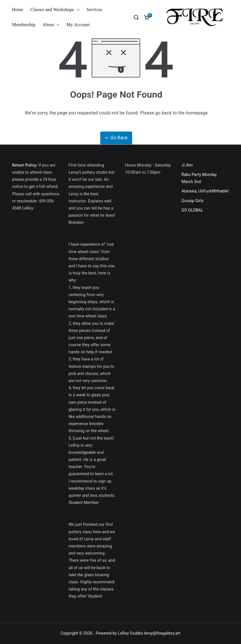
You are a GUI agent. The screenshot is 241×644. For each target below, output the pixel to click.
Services (94, 10)
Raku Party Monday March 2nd (199, 178)
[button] (77, 10)
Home (18, 10)
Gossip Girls (192, 201)
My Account (78, 25)
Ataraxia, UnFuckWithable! (205, 191)
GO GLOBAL (192, 210)
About (51, 25)
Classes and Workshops (55, 10)
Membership (24, 25)
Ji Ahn (187, 165)
